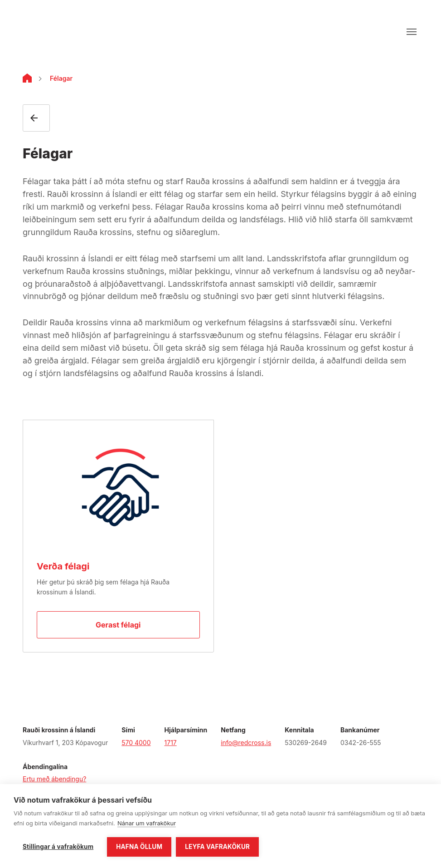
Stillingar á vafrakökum (58, 847)
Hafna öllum (139, 847)
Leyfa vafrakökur (217, 847)
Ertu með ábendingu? (54, 779)
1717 (171, 743)
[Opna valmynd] (412, 32)
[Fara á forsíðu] (53, 32)
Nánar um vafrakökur (147, 823)
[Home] (27, 80)
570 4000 (136, 743)
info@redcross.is (246, 743)
